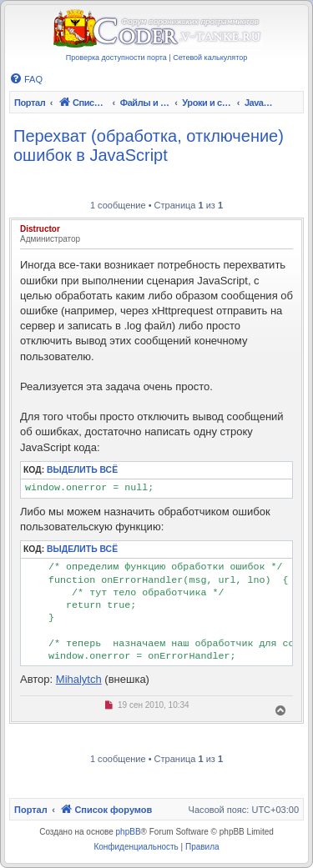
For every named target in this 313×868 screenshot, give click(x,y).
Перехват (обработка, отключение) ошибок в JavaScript (149, 146)
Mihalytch (79, 679)
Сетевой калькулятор (210, 58)
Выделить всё (82, 470)
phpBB (129, 832)
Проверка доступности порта (116, 58)
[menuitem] (26, 79)
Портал (30, 103)
